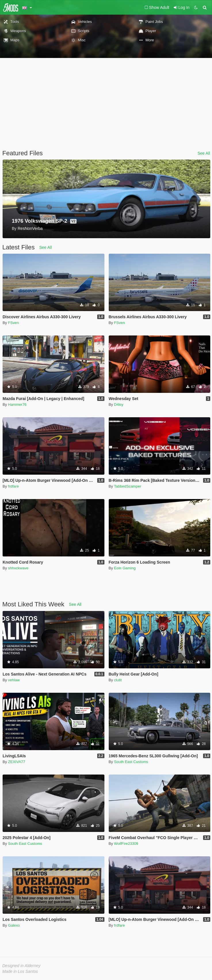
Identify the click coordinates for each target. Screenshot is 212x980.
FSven (14, 323)
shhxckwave (18, 568)
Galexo (14, 925)
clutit (118, 680)
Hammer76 (17, 404)
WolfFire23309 (126, 844)
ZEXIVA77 (17, 762)
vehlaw (14, 680)
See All (204, 153)
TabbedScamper (128, 486)
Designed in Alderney (21, 966)
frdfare (14, 486)
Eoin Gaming (125, 568)
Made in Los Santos (20, 971)
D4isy (119, 404)
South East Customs (131, 762)
